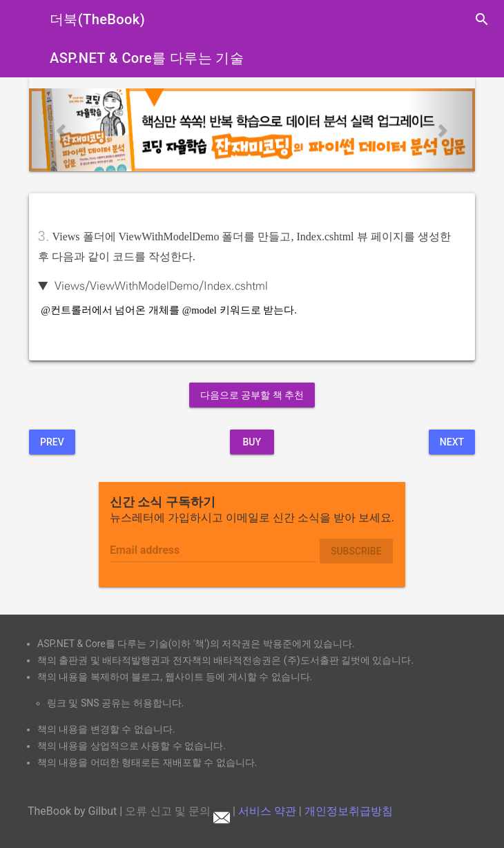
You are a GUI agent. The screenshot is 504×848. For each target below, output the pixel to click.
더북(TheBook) (97, 19)
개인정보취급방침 (349, 811)
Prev (52, 442)
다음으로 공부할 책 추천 (252, 395)
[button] (62, 130)
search (482, 19)
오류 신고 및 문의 (177, 811)
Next (452, 442)
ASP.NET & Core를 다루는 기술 (147, 58)
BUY (252, 442)
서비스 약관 (267, 811)
